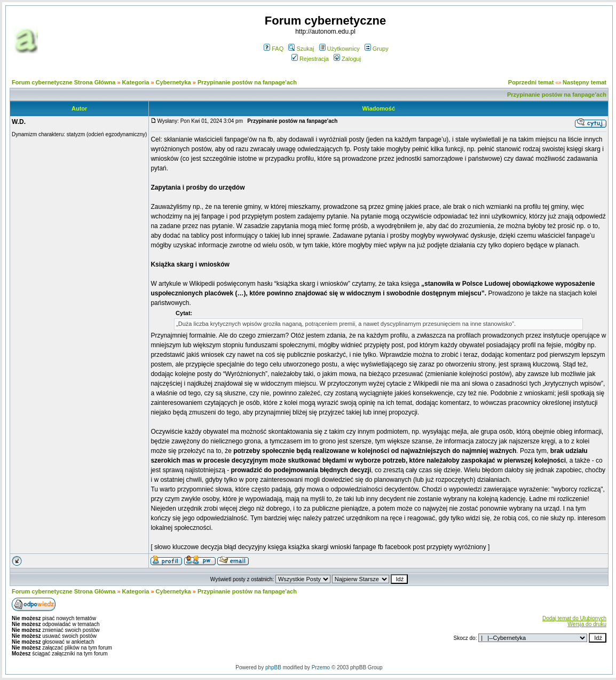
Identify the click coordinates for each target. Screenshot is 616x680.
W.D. (19, 122)
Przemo (321, 667)
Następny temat (585, 82)
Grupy (377, 49)
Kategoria (136, 82)
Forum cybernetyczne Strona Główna (64, 82)
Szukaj (301, 49)
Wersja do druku (587, 624)
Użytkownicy (339, 49)
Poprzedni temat (531, 82)
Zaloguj (347, 59)
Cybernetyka (173, 82)
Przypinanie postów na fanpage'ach (247, 82)
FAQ (274, 49)
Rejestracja (310, 59)
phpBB (273, 667)
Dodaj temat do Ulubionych (574, 618)
